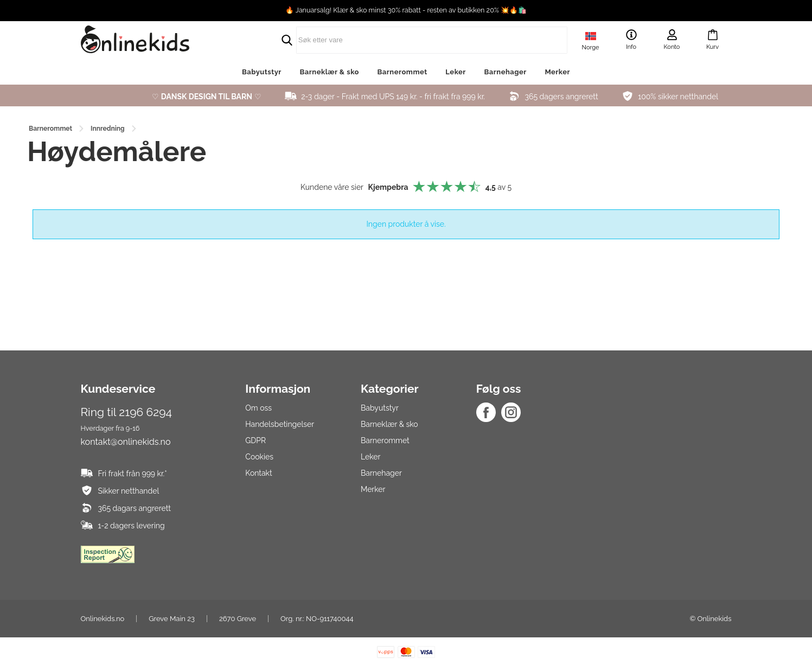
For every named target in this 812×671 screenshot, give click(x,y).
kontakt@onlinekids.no (126, 442)
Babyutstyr (262, 72)
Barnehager (505, 72)
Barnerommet (402, 72)
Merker (557, 72)
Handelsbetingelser (280, 424)
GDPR (255, 440)
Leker (456, 72)
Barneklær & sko (329, 72)
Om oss (258, 408)
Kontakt (258, 473)
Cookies (259, 457)
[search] (406, 40)
